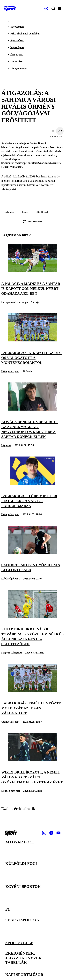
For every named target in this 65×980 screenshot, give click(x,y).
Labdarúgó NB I (11, 579)
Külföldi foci (21, 863)
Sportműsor (17, 40)
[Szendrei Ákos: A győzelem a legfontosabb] (32, 553)
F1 (8, 909)
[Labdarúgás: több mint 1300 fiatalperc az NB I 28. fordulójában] (32, 484)
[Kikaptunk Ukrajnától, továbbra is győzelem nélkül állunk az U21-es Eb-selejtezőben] (32, 617)
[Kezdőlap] (10, 9)
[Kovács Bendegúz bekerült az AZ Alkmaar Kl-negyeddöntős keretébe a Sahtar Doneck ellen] (32, 410)
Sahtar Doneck (42, 212)
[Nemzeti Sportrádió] (46, 9)
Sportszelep (19, 942)
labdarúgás (9, 212)
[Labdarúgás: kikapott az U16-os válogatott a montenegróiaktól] (32, 341)
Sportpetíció (17, 27)
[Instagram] (44, 833)
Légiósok (6, 445)
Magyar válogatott (12, 653)
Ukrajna (24, 212)
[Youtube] (58, 833)
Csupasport (17, 54)
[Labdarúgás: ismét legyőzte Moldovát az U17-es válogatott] (32, 691)
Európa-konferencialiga (14, 302)
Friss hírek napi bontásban (25, 34)
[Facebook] (51, 833)
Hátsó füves (17, 61)
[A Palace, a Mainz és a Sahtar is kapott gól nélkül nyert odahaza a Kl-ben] (32, 271)
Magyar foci (20, 842)
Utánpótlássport (19, 68)
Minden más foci (11, 791)
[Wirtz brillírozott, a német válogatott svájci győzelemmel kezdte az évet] (32, 760)
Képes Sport (17, 47)
